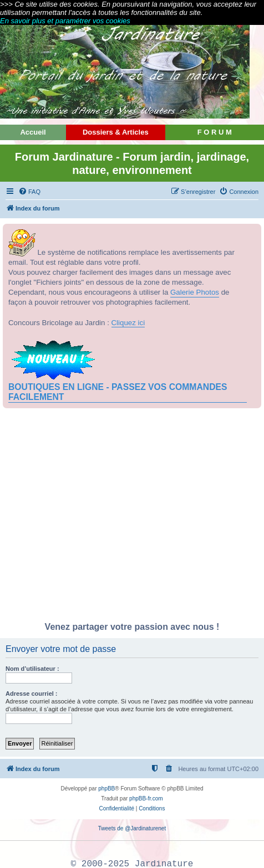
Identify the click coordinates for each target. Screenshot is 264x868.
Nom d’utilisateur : (32, 669)
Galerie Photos (195, 292)
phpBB (106, 789)
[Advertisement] (132, 518)
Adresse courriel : (32, 694)
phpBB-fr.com (146, 798)
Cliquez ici (128, 323)
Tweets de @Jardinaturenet (132, 828)
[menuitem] (29, 192)
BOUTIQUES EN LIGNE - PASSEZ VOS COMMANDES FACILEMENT (118, 392)
